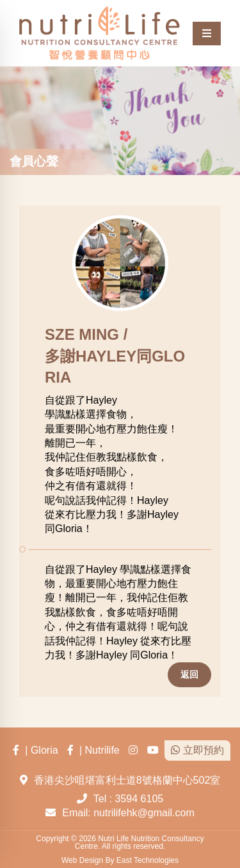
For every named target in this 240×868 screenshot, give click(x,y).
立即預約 (197, 750)
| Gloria (35, 750)
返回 (189, 674)
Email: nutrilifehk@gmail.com (128, 813)
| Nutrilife (93, 750)
